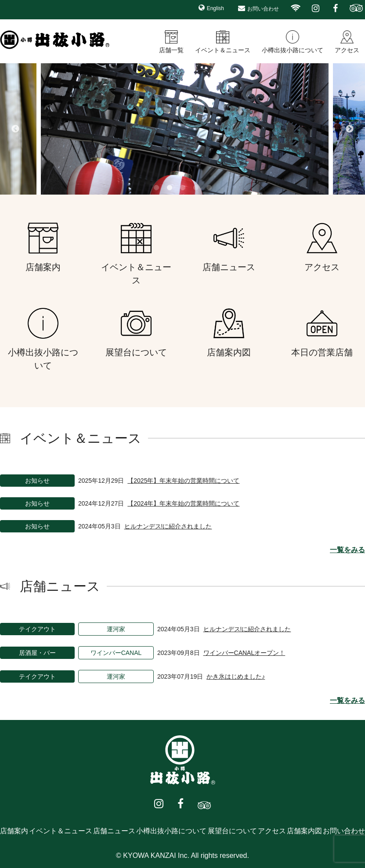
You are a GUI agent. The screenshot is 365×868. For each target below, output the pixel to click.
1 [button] (156, 188)
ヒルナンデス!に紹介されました (168, 526)
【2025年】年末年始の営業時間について (183, 481)
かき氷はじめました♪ (236, 676)
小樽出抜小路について (293, 50)
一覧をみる (347, 550)
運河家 (116, 629)
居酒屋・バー (37, 653)
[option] (182, 129)
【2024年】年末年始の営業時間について (183, 503)
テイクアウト (37, 629)
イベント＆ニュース (223, 50)
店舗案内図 (304, 831)
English (215, 8)
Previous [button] (15, 129)
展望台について (232, 831)
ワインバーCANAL (116, 653)
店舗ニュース (114, 831)
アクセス (347, 50)
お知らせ (37, 481)
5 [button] (209, 188)
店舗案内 (14, 831)
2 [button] (170, 188)
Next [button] (350, 129)
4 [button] (196, 188)
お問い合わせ (263, 9)
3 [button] (183, 188)
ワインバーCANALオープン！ (244, 653)
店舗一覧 (171, 50)
